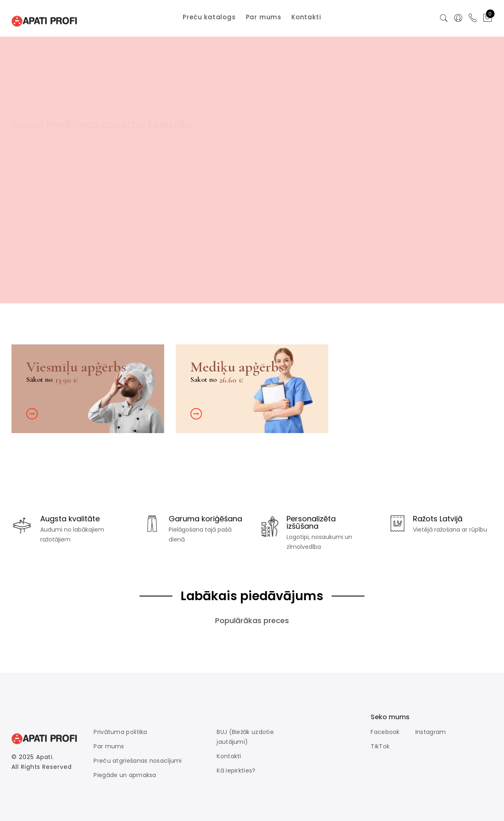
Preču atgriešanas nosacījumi (137, 761)
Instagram (431, 732)
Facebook (385, 732)
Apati (45, 757)
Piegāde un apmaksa (125, 775)
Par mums (109, 746)
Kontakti (229, 756)
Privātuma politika (120, 732)
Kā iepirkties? (236, 771)
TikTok (380, 746)
